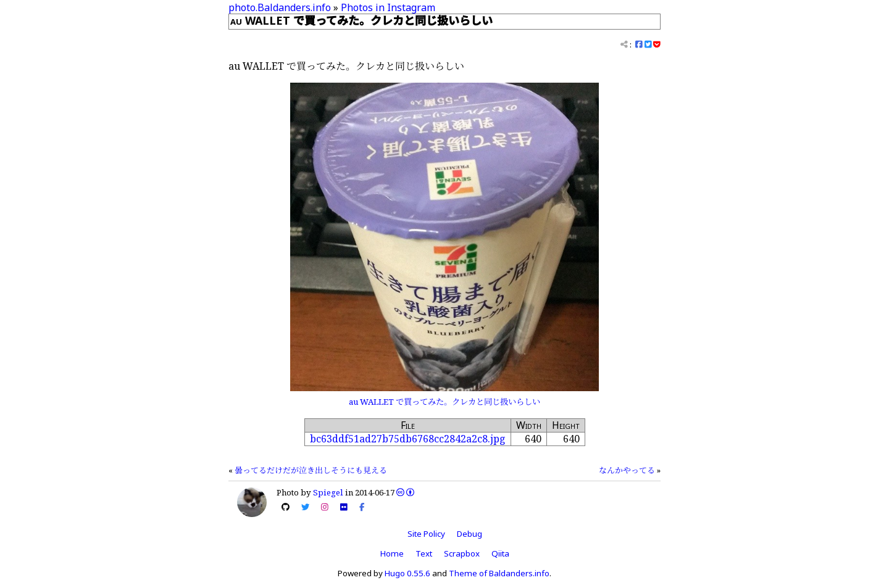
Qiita (500, 553)
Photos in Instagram (388, 7)
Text (424, 553)
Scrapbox (462, 553)
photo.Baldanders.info (280, 7)
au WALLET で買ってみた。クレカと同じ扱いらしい (444, 402)
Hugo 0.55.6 (407, 573)
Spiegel (328, 492)
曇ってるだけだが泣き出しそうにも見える (311, 470)
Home (392, 553)
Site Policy (426, 534)
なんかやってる (627, 470)
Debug (470, 534)
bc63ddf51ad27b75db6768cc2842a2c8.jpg (408, 439)
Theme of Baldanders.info (499, 573)
